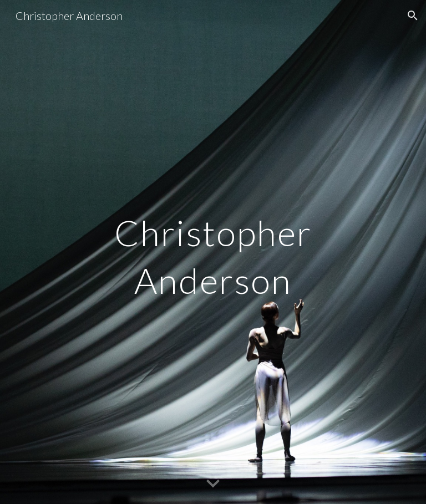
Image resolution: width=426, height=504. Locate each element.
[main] (213, 252)
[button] (413, 16)
